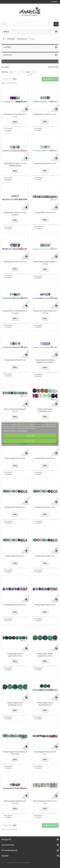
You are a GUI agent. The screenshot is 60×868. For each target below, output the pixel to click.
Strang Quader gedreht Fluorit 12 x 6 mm (15, 802)
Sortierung (5, 72)
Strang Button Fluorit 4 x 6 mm (45, 163)
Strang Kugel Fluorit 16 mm (15, 507)
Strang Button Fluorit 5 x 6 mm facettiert (15, 214)
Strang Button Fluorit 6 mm (45, 213)
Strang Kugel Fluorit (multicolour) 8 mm (45, 410)
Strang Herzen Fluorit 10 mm (15, 360)
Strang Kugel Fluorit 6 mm (15, 556)
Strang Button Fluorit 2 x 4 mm (45, 114)
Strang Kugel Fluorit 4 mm (45, 507)
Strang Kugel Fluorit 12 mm (45, 458)
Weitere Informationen (10, 431)
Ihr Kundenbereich (9, 850)
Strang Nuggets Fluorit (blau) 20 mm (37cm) (15, 753)
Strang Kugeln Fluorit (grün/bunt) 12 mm (45, 655)
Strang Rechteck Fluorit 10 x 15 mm (45, 802)
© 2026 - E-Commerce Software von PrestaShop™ (16, 863)
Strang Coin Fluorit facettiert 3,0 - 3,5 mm (45, 312)
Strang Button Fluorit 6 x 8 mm (15, 262)
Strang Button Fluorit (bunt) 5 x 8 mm (15, 115)
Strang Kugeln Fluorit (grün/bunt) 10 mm (15, 655)
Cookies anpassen (22, 431)
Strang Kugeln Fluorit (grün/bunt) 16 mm (15, 704)
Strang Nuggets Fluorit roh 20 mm (45, 753)
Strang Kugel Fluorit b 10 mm (15, 605)
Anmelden (54, 2)
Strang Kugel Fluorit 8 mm (45, 556)
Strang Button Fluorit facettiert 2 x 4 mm (45, 263)
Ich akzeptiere (30, 441)
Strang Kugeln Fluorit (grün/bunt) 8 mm (45, 704)
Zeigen (28, 72)
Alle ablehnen (30, 436)
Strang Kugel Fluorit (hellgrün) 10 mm (15, 410)
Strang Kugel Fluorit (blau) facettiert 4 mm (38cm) (45, 361)
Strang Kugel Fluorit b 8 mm (45, 605)
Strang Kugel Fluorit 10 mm (15, 458)
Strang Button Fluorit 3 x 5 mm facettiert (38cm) (15, 165)
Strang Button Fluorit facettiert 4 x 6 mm (15, 312)
